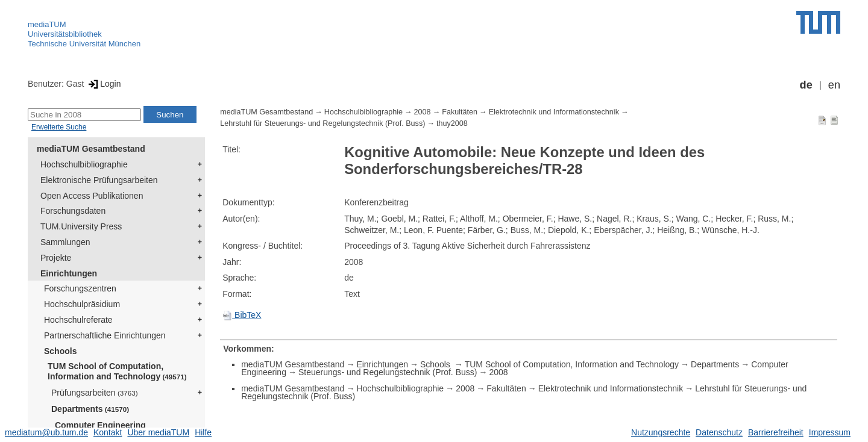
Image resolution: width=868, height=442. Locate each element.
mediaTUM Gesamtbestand (91, 149)
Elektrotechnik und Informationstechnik (554, 112)
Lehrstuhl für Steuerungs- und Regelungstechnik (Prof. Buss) (322, 123)
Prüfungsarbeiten (95, 393)
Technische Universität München (84, 44)
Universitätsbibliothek (65, 34)
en (834, 85)
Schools (60, 351)
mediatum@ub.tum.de (46, 432)
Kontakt (108, 432)
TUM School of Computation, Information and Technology (117, 371)
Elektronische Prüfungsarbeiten (99, 180)
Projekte (56, 258)
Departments (90, 409)
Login (103, 84)
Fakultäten (460, 112)
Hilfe (203, 432)
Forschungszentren (80, 288)
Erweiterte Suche (59, 127)
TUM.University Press (81, 226)
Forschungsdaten (73, 211)
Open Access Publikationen (92, 196)
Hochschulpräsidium (82, 304)
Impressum (830, 432)
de (806, 85)
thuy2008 (452, 123)
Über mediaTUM (158, 432)
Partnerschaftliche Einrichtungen (105, 335)
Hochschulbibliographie (84, 164)
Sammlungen (65, 242)
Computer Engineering (100, 425)
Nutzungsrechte (661, 432)
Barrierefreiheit (776, 432)
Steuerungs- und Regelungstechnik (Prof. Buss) (388, 372)
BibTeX (242, 315)
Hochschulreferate (78, 320)
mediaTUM (47, 24)
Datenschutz (719, 432)
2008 (423, 112)
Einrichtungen (69, 273)
